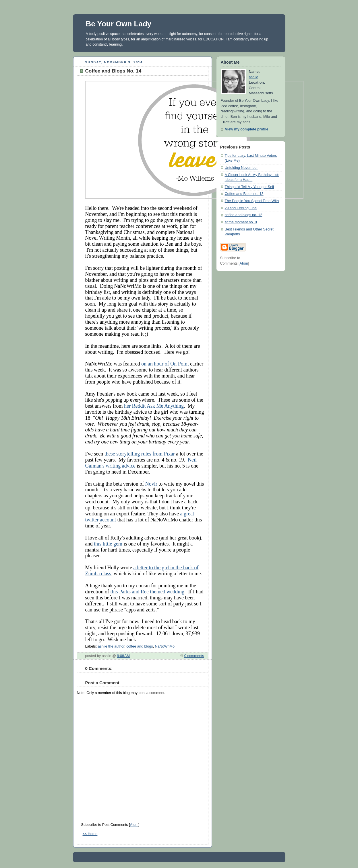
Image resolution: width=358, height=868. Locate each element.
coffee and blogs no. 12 (244, 215)
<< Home (90, 834)
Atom (134, 825)
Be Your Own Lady (119, 24)
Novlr (151, 484)
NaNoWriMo (165, 646)
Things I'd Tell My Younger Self (249, 187)
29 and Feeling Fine (241, 208)
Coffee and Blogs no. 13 (244, 194)
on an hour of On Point (165, 364)
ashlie (254, 77)
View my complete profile (247, 129)
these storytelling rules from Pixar (140, 454)
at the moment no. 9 (241, 222)
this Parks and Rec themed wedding (147, 592)
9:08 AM (123, 656)
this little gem (108, 544)
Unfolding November (241, 168)
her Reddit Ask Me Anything (153, 406)
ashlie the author (111, 646)
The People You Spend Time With (252, 201)
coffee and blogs (140, 646)
